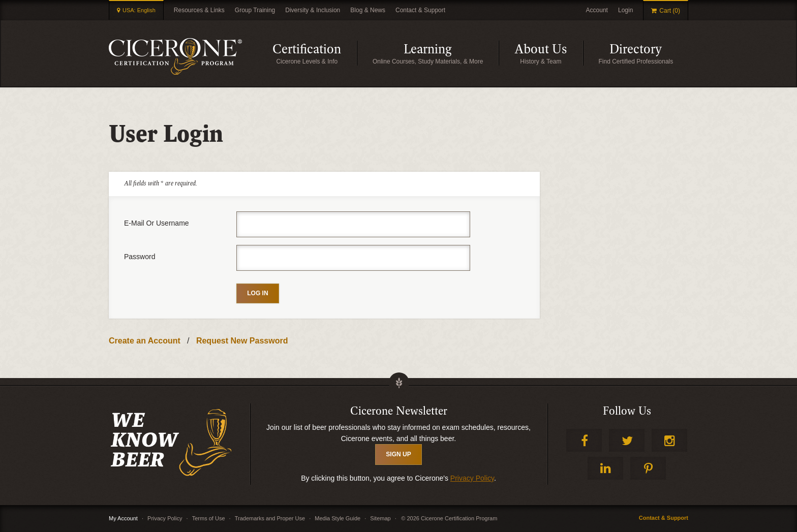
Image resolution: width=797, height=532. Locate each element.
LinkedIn (605, 468)
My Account (123, 518)
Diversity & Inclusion (313, 10)
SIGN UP (398, 454)
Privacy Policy (472, 478)
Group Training (255, 10)
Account (597, 10)
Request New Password (242, 341)
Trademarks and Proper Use (270, 518)
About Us (549, 53)
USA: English (139, 10)
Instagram (669, 440)
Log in (257, 293)
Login (625, 10)
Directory (649, 53)
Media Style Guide (338, 518)
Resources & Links (199, 10)
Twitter (627, 440)
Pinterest (648, 468)
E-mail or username (157, 223)
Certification (315, 53)
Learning (451, 53)
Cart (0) (670, 11)
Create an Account (145, 341)
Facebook (584, 440)
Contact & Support (420, 10)
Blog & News (368, 10)
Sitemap (380, 518)
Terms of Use (209, 518)
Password (140, 257)
